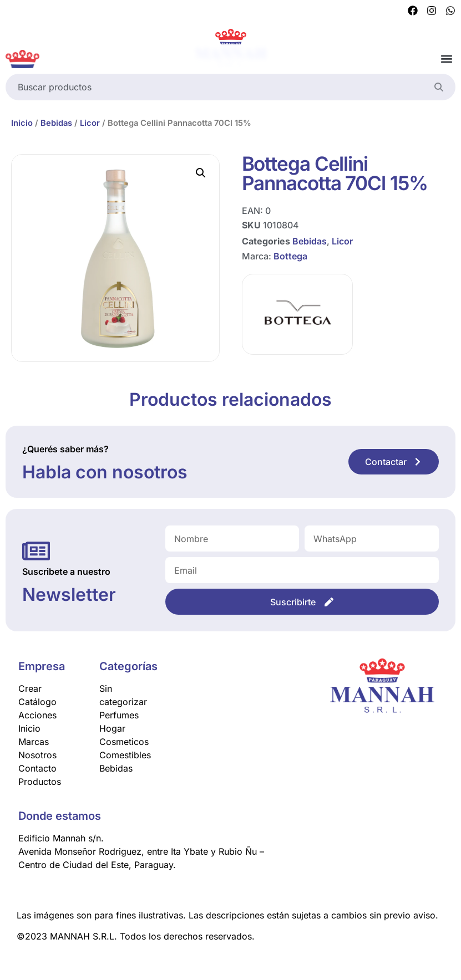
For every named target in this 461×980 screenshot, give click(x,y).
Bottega (290, 256)
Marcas (34, 742)
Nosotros (37, 755)
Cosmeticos (124, 742)
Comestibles (125, 755)
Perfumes (119, 715)
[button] (446, 59)
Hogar (112, 728)
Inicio (22, 123)
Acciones (37, 715)
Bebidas (56, 123)
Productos (40, 782)
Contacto (37, 768)
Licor (90, 123)
